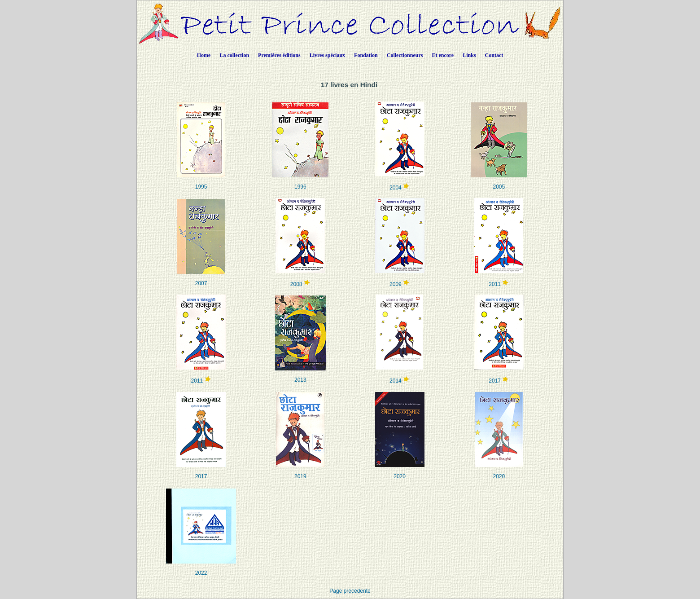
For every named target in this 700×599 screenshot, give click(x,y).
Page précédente (350, 591)
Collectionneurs (405, 55)
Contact (494, 55)
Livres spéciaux (327, 55)
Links (469, 55)
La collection (234, 55)
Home (204, 55)
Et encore (443, 55)
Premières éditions (279, 55)
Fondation (366, 55)
